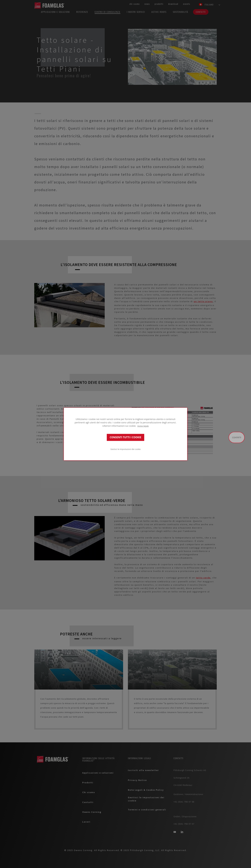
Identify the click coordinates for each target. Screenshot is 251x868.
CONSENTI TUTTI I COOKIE (126, 437)
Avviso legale (143, 426)
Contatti (237, 437)
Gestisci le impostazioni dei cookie (125, 449)
